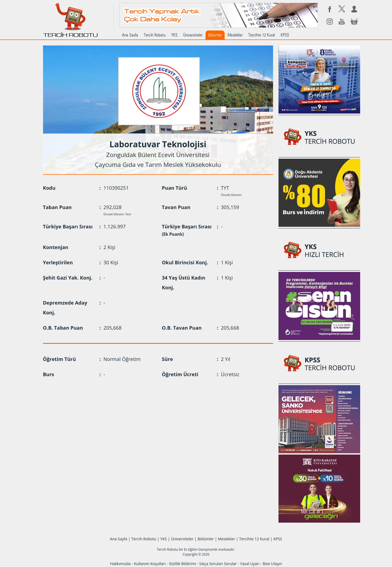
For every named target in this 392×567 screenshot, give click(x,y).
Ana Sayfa (130, 35)
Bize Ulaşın (272, 564)
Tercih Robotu (155, 35)
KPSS (285, 35)
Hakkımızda (120, 564)
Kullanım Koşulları (150, 564)
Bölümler (215, 35)
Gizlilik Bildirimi (183, 564)
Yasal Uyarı (250, 564)
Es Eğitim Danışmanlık (201, 549)
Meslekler (235, 35)
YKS (174, 35)
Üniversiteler (193, 35)
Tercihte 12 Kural (262, 35)
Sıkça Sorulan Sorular (218, 564)
